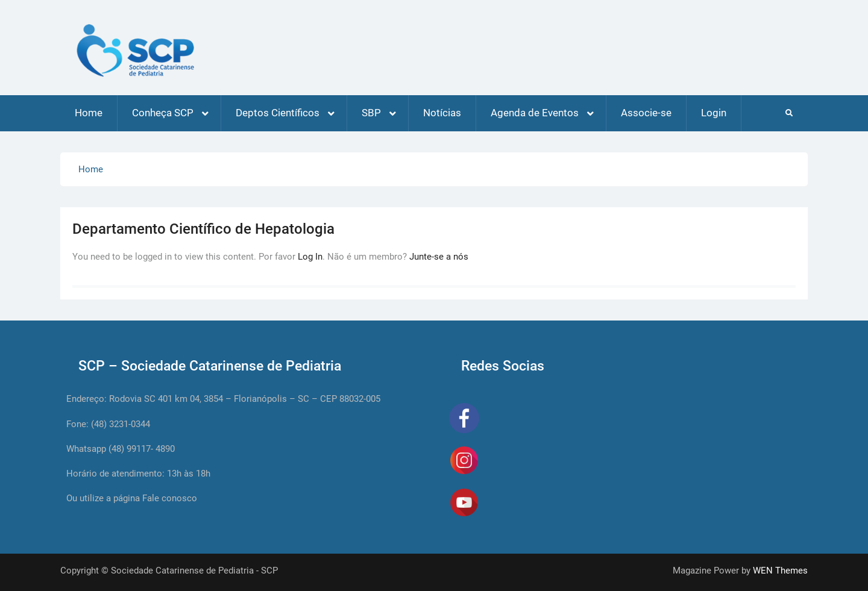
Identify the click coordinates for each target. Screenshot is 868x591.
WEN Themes (780, 571)
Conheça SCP (163, 113)
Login (714, 113)
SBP (371, 113)
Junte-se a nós (439, 257)
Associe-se (646, 113)
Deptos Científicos (278, 113)
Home (89, 113)
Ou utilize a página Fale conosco (132, 498)
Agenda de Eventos (535, 113)
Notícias (442, 113)
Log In (310, 257)
